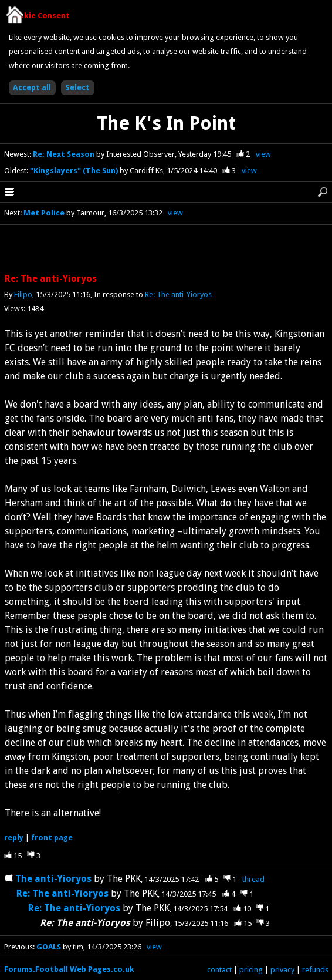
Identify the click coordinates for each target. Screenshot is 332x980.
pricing (251, 970)
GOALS (49, 947)
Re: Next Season (65, 154)
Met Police (44, 213)
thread (253, 879)
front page (52, 838)
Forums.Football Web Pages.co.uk (69, 969)
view (263, 154)
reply (14, 838)
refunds (315, 970)
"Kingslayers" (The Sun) (75, 171)
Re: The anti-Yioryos (178, 294)
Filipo (23, 294)
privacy (282, 970)
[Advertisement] (166, 250)
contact (219, 970)
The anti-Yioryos (53, 879)
